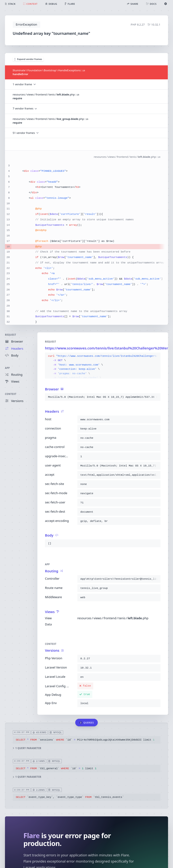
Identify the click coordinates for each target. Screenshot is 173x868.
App (7, 368)
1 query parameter (27, 748)
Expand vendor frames (28, 59)
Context (11, 394)
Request (11, 335)
